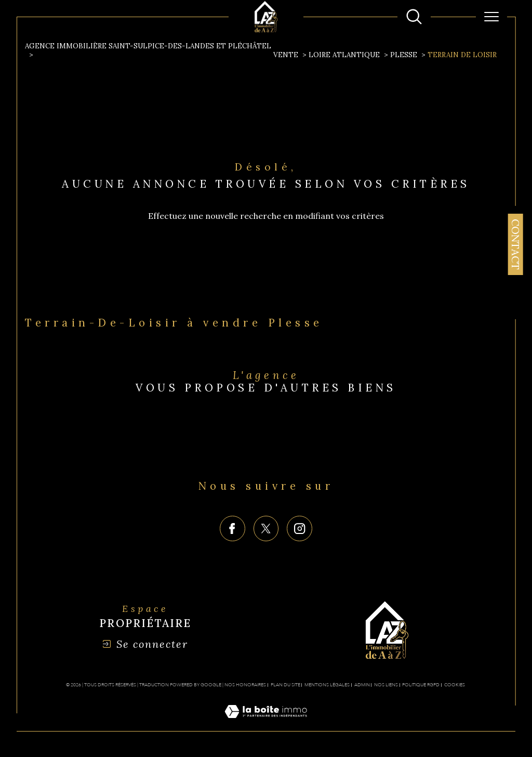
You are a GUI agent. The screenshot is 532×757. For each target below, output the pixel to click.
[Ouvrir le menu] (491, 17)
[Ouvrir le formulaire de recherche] (414, 17)
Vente (286, 55)
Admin (362, 685)
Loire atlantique (344, 55)
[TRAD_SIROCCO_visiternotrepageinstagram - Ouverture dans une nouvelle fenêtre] (300, 528)
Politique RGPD (421, 685)
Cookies (455, 685)
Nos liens (386, 685)
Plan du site (285, 685)
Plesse (404, 55)
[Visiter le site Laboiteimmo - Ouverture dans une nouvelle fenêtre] (266, 723)
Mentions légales (327, 685)
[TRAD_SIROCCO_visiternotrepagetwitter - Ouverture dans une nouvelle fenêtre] (266, 528)
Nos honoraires (245, 685)
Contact (516, 244)
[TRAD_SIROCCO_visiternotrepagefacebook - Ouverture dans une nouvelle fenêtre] (232, 528)
